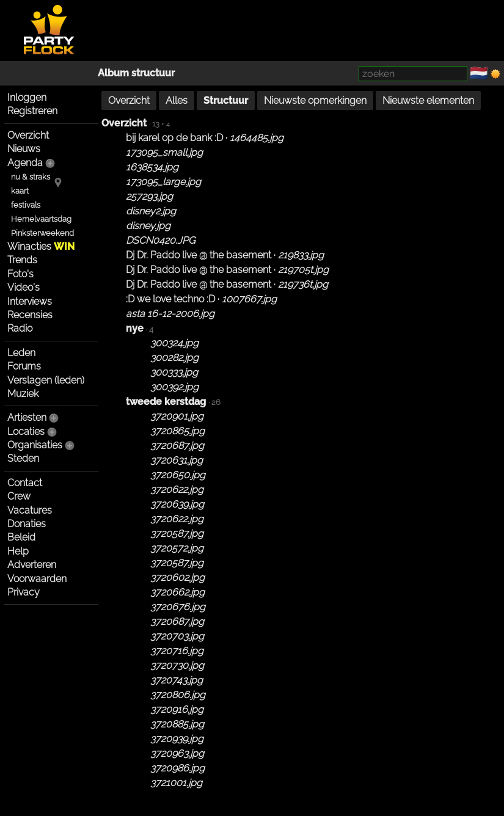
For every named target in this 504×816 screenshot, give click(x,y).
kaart (20, 191)
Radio (20, 328)
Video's (24, 287)
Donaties (27, 524)
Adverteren (32, 565)
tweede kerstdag (166, 402)
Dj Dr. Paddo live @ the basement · (225, 255)
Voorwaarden (37, 579)
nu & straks (31, 177)
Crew (19, 496)
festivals (26, 205)
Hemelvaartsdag (41, 219)
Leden (21, 353)
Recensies (30, 315)
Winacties (41, 246)
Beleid (21, 537)
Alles (177, 100)
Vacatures (30, 510)
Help (18, 551)
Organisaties (35, 445)
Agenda (25, 163)
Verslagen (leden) (46, 380)
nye (135, 328)
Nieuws (24, 149)
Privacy (24, 592)
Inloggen (27, 97)
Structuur (226, 100)
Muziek (23, 394)
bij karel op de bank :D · (205, 138)
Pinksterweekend (42, 233)
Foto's (20, 274)
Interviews (30, 301)
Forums (24, 366)
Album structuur (136, 73)
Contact (25, 483)
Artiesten (27, 417)
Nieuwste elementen (428, 100)
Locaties (26, 432)
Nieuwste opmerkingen (315, 100)
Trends (22, 260)
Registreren (32, 111)
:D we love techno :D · (201, 299)
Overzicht (28, 135)
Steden (23, 458)
